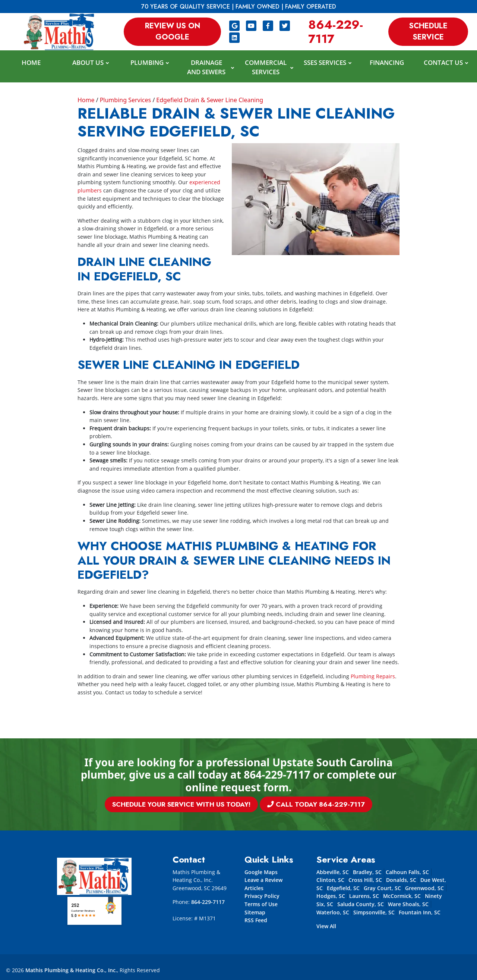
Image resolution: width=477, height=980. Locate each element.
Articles (254, 888)
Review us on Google (173, 32)
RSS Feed (256, 920)
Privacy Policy (262, 896)
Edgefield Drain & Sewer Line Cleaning (210, 100)
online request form (237, 787)
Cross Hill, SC (365, 880)
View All (326, 926)
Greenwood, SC (424, 888)
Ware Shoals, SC (408, 904)
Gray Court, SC (382, 888)
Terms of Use (261, 904)
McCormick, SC (403, 896)
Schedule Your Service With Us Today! (215, 805)
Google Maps (261, 872)
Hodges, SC (331, 896)
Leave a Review (263, 880)
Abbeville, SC (333, 872)
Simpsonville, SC (374, 912)
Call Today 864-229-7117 (270, 805)
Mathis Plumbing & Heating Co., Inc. (71, 970)
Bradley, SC (367, 872)
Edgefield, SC (343, 888)
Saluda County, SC (361, 904)
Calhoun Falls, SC (407, 872)
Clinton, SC (331, 880)
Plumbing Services (126, 100)
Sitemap (255, 912)
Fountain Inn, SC (420, 912)
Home (86, 100)
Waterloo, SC (333, 912)
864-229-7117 (336, 32)
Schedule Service (428, 32)
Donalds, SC (401, 880)
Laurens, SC (364, 896)
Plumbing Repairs (373, 676)
